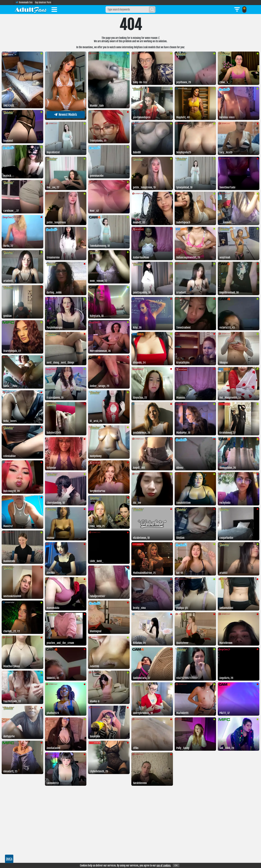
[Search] (152, 10)
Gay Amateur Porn (43, 2)
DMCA (9, 859)
